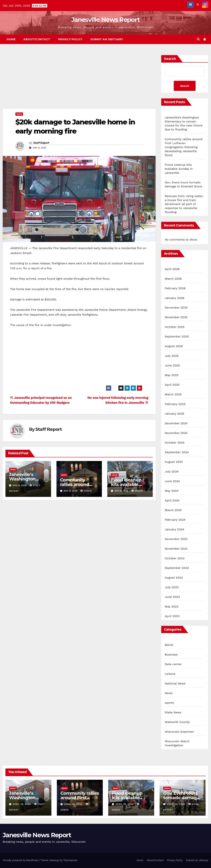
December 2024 (176, 423)
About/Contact (37, 39)
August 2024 (174, 462)
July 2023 (172, 587)
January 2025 (175, 414)
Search (170, 59)
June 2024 (172, 481)
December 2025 (176, 308)
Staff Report (41, 143)
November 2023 (176, 549)
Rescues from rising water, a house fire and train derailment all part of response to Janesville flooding (184, 204)
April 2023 (172, 616)
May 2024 (172, 491)
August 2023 (174, 578)
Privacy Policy (70, 39)
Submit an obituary (107, 39)
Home (11, 39)
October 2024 (175, 443)
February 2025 (175, 404)
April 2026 (172, 269)
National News (175, 683)
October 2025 (175, 327)
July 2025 (172, 356)
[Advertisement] (79, 82)
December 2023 (176, 539)
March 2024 (173, 510)
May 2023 (172, 606)
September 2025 (177, 336)
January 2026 (175, 298)
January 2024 (175, 529)
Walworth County (177, 722)
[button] (198, 39)
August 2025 (174, 346)
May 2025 (172, 375)
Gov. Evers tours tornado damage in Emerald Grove (182, 798)
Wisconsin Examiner (179, 732)
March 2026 (173, 279)
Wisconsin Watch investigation (177, 743)
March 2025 (173, 394)
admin (86, 491)
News (19, 114)
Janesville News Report (106, 20)
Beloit (169, 645)
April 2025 (172, 385)
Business (171, 655)
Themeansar (70, 860)
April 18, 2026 (176, 804)
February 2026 (175, 288)
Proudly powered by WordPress (21, 860)
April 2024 (172, 500)
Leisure (170, 674)
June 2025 (172, 365)
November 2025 (176, 317)
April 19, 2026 (22, 804)
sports (169, 703)
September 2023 (177, 568)
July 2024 (172, 471)
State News (173, 712)
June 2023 (172, 597)
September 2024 (177, 452)
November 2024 (176, 433)
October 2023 (175, 558)
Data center (173, 664)
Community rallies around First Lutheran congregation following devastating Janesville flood (184, 147)
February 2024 (175, 520)
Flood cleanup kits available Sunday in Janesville (179, 169)
